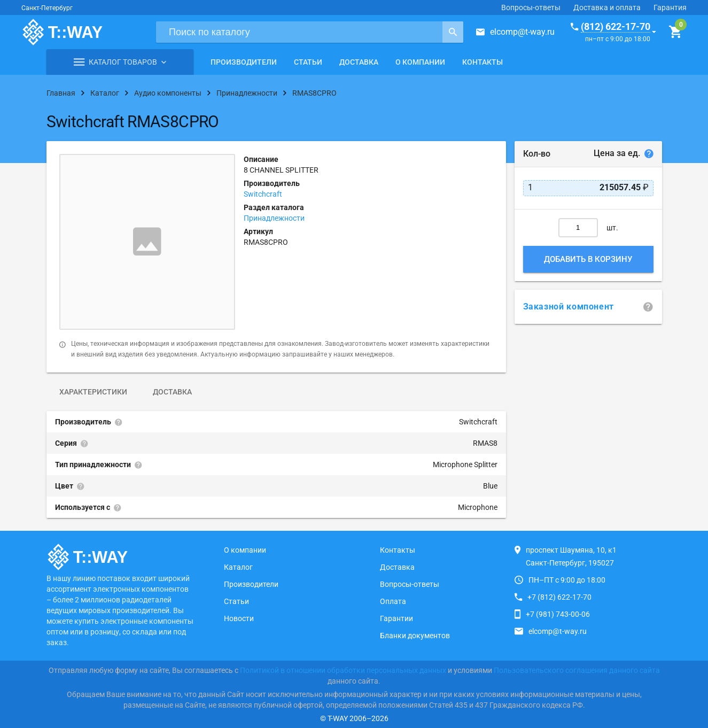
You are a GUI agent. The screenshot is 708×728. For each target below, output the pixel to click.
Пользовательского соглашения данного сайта (577, 670)
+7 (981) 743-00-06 (558, 614)
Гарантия (670, 7)
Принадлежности (274, 218)
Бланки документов (415, 636)
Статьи (308, 62)
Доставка (359, 62)
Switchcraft (263, 194)
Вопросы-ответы (531, 7)
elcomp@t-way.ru (522, 32)
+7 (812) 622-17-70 (559, 597)
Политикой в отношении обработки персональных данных (343, 670)
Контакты (483, 62)
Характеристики (93, 392)
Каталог (238, 567)
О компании (420, 62)
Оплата (393, 601)
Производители (244, 62)
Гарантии (396, 618)
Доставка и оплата (607, 7)
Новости (239, 618)
